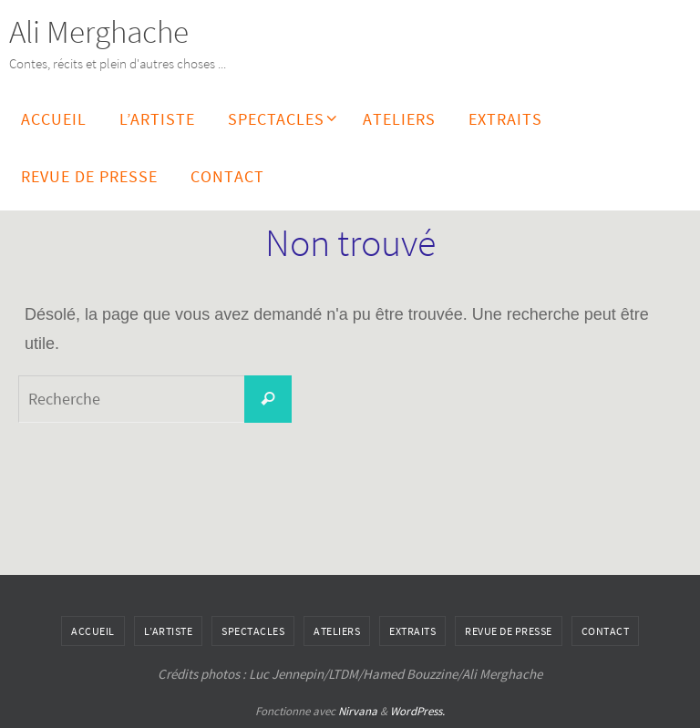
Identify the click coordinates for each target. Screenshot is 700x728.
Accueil (93, 631)
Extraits (412, 631)
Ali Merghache (99, 32)
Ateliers (337, 631)
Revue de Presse (509, 631)
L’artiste (169, 631)
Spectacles (253, 631)
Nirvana (358, 711)
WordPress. (417, 711)
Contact (606, 631)
